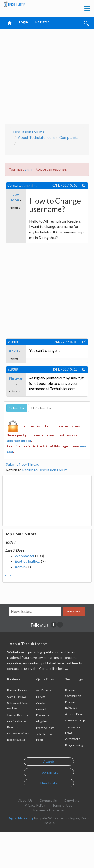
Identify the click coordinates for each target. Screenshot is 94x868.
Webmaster (25, 556)
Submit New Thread (23, 464)
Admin (20, 567)
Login (23, 22)
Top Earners (49, 772)
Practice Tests (45, 728)
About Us (25, 800)
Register (42, 22)
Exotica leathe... (27, 561)
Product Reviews (18, 690)
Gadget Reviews (18, 715)
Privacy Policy (35, 805)
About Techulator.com (36, 137)
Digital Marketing (21, 818)
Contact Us (48, 800)
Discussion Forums (29, 132)
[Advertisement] (45, 75)
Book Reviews (16, 740)
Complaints (69, 137)
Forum (41, 697)
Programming (74, 745)
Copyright (71, 800)
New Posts (49, 783)
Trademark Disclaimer (48, 810)
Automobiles (73, 739)
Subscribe (74, 611)
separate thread (19, 441)
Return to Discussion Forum (45, 470)
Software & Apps (76, 720)
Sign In (30, 169)
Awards (49, 761)
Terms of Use (62, 805)
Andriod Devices (76, 714)
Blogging (42, 721)
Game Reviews (17, 697)
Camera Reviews (18, 733)
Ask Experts (44, 690)
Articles (41, 703)
